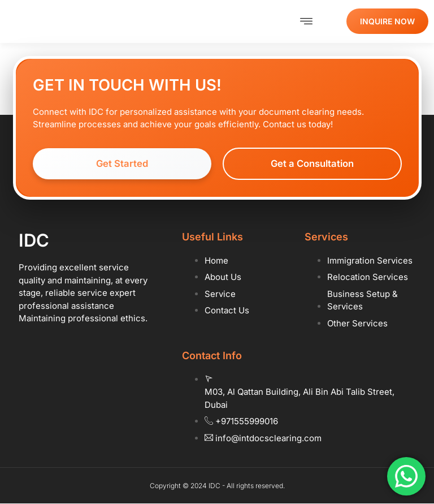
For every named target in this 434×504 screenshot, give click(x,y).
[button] (306, 21)
